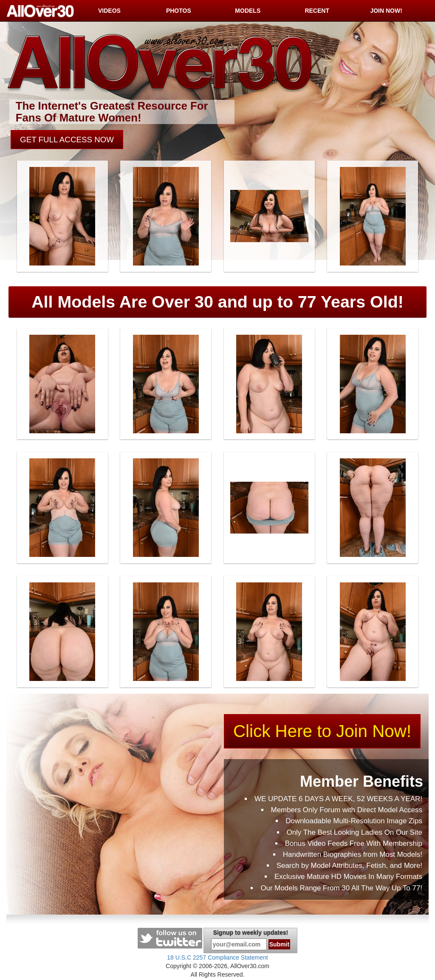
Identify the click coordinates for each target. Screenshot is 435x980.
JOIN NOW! (386, 11)
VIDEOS (109, 11)
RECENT (317, 11)
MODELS (248, 11)
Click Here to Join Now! (323, 731)
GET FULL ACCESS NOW (68, 140)
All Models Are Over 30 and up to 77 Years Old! (217, 302)
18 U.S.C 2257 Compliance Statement (217, 958)
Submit (279, 945)
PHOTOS (179, 11)
